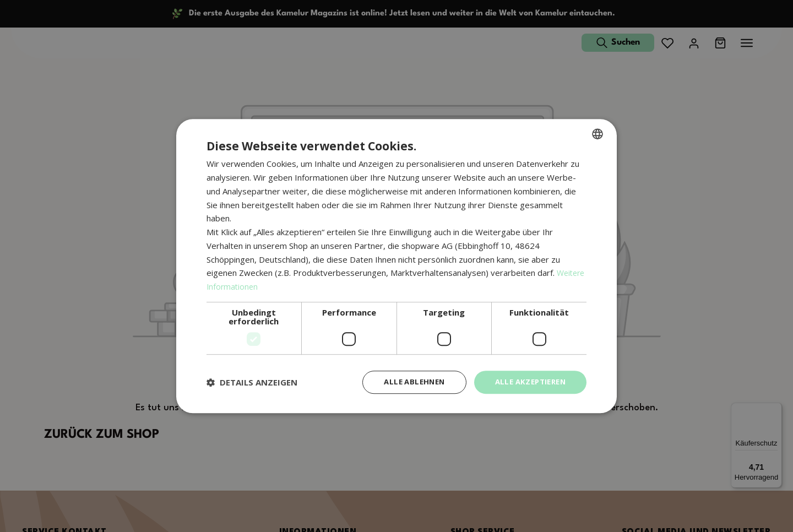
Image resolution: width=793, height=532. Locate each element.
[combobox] (598, 133)
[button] (252, 382)
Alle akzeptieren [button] (527, 382)
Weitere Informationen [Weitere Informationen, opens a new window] (250, 286)
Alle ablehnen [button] (406, 382)
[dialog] (397, 266)
